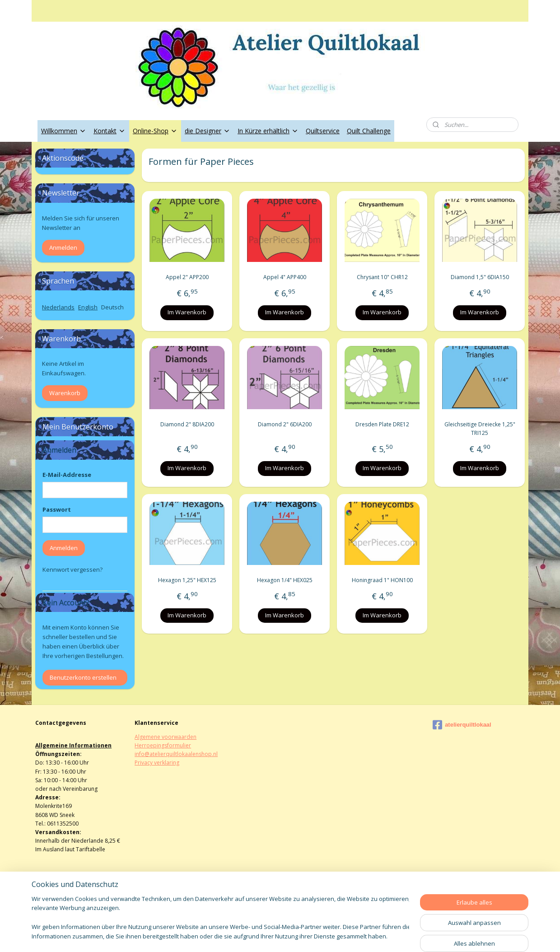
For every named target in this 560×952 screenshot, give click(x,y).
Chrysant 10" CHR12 (382, 277)
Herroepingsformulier (163, 745)
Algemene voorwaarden (166, 737)
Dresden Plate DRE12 (382, 424)
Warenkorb (65, 393)
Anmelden (63, 247)
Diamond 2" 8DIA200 (187, 424)
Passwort (57, 509)
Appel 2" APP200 (187, 277)
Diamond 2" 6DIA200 (284, 424)
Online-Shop (155, 131)
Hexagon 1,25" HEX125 (187, 580)
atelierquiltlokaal (462, 725)
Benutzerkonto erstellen (83, 677)
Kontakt (110, 131)
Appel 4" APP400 (284, 277)
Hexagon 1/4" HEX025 (284, 580)
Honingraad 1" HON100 (382, 580)
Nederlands (58, 307)
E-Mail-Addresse (67, 475)
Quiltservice (323, 131)
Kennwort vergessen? (72, 569)
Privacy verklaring (157, 763)
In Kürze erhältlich (268, 131)
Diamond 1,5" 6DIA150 (479, 277)
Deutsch (112, 307)
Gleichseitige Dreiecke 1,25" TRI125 (479, 429)
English (88, 307)
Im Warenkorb (187, 312)
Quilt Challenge (369, 131)
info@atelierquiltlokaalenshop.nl (176, 754)
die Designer (208, 131)
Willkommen (64, 131)
